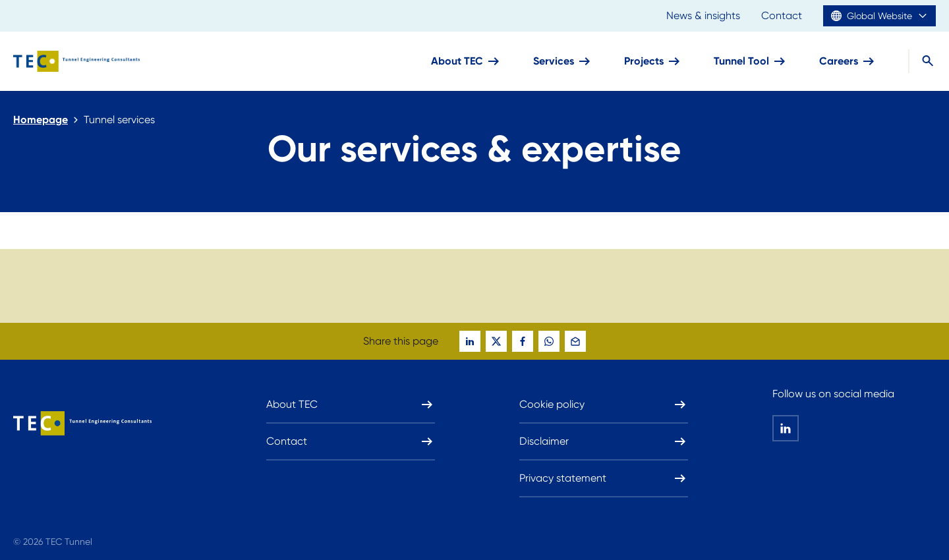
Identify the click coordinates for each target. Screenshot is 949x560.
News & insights (703, 15)
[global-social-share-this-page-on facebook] (523, 341)
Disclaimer (604, 441)
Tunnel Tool (751, 61)
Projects (653, 61)
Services (563, 61)
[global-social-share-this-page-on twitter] (496, 341)
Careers (848, 61)
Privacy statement (604, 478)
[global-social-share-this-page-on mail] (575, 341)
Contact (782, 15)
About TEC (466, 61)
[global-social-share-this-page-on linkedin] (470, 341)
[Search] (922, 61)
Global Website (879, 16)
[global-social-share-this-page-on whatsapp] (549, 341)
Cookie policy (604, 405)
